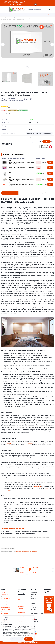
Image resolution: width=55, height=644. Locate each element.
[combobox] (39, 133)
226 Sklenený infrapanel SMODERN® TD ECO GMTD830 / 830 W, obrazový (21, 168)
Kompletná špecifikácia (10, 193)
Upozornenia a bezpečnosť (38, 193)
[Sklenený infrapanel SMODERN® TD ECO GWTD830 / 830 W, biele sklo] (27, 41)
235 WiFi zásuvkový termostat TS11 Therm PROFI (20, 174)
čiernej (9, 443)
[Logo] (10, 10)
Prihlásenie (44, 2)
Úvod (3, 18)
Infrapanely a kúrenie (25, 15)
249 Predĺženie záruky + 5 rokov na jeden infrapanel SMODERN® (21, 185)
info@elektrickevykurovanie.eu (31, 552)
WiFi (9, 490)
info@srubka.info (38, 614)
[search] (46, 10)
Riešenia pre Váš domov (9, 15)
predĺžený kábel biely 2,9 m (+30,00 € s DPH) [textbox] (39, 133)
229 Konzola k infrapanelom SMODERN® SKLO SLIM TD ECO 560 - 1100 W (21, 180)
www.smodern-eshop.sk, (21, 552)
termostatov (37, 487)
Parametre (23, 193)
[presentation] (3, 45)
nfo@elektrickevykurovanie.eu (39, 615)
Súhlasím (28, 639)
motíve (30, 443)
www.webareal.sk (33, 643)
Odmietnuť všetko (17, 639)
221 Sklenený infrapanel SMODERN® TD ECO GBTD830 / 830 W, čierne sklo (22, 163)
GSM (46, 489)
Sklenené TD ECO (35, 18)
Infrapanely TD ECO (24, 18)
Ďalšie (50, 15)
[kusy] (35, 142)
